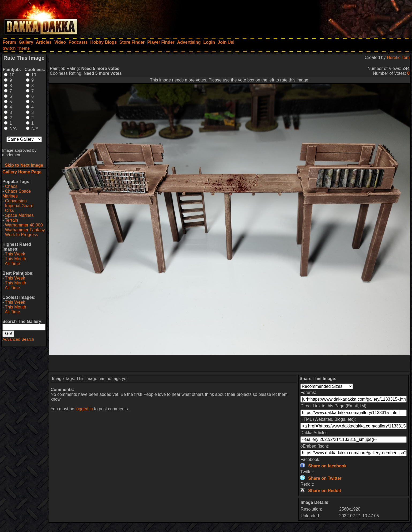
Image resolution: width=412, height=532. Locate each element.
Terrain (11, 220)
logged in (84, 409)
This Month (15, 259)
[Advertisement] (340, 17)
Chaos (11, 186)
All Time (12, 264)
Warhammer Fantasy (25, 230)
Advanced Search (18, 339)
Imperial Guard (19, 206)
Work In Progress (22, 235)
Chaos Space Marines (17, 194)
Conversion (16, 201)
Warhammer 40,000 (24, 225)
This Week (15, 254)
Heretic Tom (398, 57)
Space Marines (19, 215)
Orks (10, 211)
